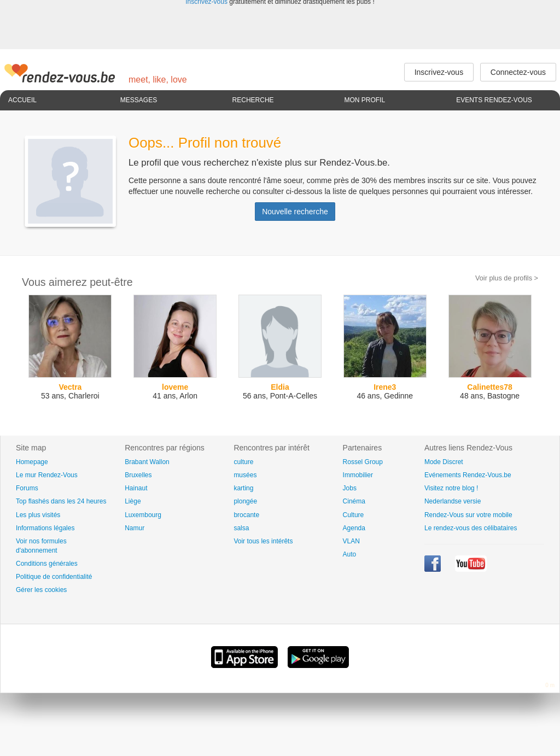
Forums (27, 488)
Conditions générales (47, 564)
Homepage (32, 462)
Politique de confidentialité (54, 577)
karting (243, 488)
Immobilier (358, 475)
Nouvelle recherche (295, 212)
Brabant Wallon (147, 462)
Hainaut (136, 488)
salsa (241, 528)
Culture (354, 515)
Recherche (253, 100)
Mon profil (364, 100)
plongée (245, 501)
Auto (350, 554)
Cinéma (354, 501)
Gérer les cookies (41, 590)
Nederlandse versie (453, 501)
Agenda (354, 528)
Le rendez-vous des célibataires (471, 528)
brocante (246, 515)
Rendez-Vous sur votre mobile (468, 515)
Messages (139, 100)
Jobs (350, 488)
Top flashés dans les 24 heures (61, 501)
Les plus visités (38, 515)
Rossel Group (363, 462)
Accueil (22, 100)
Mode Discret (444, 462)
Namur (135, 528)
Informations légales (45, 528)
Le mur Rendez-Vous (47, 475)
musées (245, 475)
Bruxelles (138, 475)
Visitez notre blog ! (451, 488)
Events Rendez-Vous (494, 100)
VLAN (351, 541)
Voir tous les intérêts (263, 541)
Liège (133, 501)
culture (243, 462)
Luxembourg (143, 515)
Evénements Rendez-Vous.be (468, 475)
